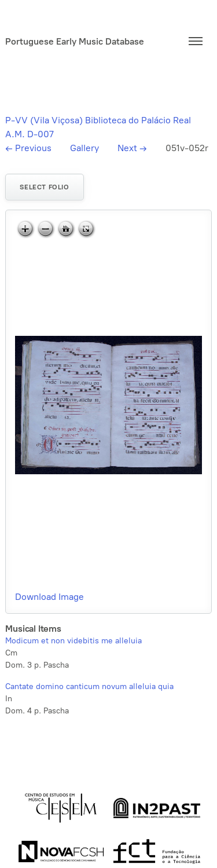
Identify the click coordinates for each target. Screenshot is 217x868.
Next (132, 148)
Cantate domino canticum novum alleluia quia (89, 686)
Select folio (44, 187)
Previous (28, 148)
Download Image (49, 597)
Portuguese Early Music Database (75, 41)
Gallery (84, 148)
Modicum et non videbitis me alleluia (73, 641)
